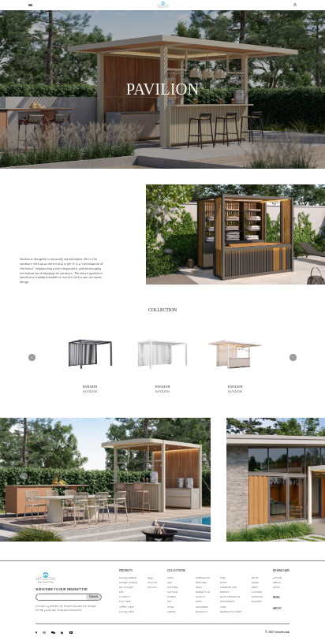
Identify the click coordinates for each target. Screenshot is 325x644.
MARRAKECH (203, 578)
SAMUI (255, 588)
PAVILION (90, 387)
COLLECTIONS (176, 571)
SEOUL (223, 583)
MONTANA (201, 583)
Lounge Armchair (128, 583)
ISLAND (255, 583)
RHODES (224, 592)
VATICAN (172, 592)
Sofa (121, 592)
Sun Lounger (126, 588)
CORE (223, 607)
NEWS (276, 598)
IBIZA (199, 588)
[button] (32, 357)
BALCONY (257, 602)
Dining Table (127, 612)
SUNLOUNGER (227, 602)
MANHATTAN (203, 592)
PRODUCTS (126, 571)
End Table (125, 602)
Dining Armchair (128, 578)
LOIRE (199, 602)
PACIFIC (200, 597)
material (277, 583)
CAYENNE (173, 588)
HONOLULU (257, 597)
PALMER (172, 597)
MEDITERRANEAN (230, 597)
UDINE (171, 607)
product (277, 578)
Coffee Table (127, 607)
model (276, 588)
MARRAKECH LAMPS (231, 612)
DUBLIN (171, 612)
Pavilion (152, 588)
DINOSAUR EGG (228, 588)
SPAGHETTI (202, 612)
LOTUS (255, 578)
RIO (169, 602)
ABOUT (277, 609)
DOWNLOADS (281, 571)
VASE (223, 578)
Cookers (152, 583)
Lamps (150, 578)
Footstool (125, 597)
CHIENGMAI (202, 607)
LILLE (170, 583)
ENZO (170, 578)
